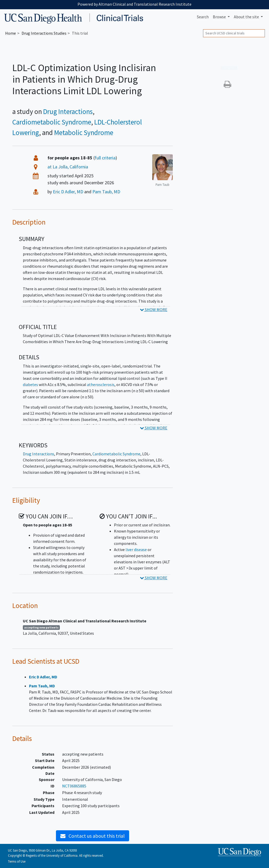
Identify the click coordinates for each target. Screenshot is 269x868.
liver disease (136, 549)
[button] (227, 86)
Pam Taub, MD (106, 192)
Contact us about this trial (93, 836)
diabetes (30, 384)
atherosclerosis (101, 384)
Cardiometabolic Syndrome (52, 122)
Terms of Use (17, 861)
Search (203, 17)
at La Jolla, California (68, 167)
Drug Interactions (68, 111)
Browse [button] (220, 17)
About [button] (247, 17)
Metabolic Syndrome (84, 132)
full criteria (105, 158)
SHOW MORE (154, 310)
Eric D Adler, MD (68, 192)
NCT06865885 (74, 786)
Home (11, 33)
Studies (44, 33)
